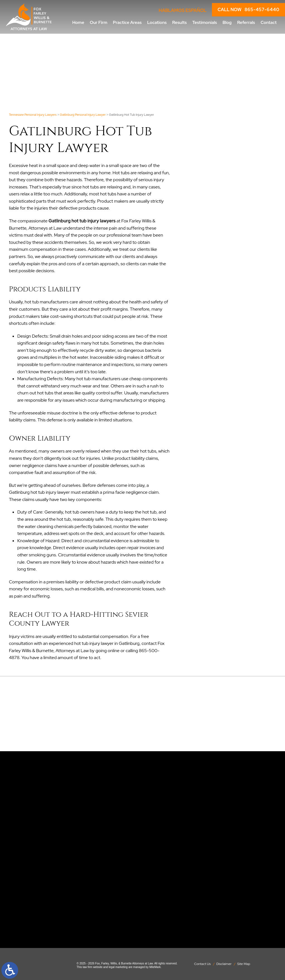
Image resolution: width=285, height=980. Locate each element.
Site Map (244, 964)
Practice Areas (127, 22)
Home (78, 22)
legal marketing (118, 967)
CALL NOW (248, 10)
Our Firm (99, 22)
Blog (227, 22)
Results (180, 22)
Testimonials (205, 22)
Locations (157, 22)
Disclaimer (224, 964)
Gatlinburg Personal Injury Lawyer (83, 115)
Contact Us (202, 964)
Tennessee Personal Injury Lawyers (33, 115)
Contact (269, 22)
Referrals (246, 22)
